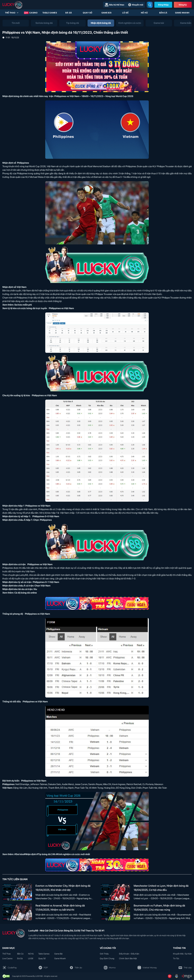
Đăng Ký (183, 5)
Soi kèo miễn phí (23, 305)
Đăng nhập (163, 5)
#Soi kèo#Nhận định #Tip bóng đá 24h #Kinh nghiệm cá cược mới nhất (52, 854)
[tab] (16, 23)
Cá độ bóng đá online (26, 593)
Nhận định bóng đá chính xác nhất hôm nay (25, 96)
